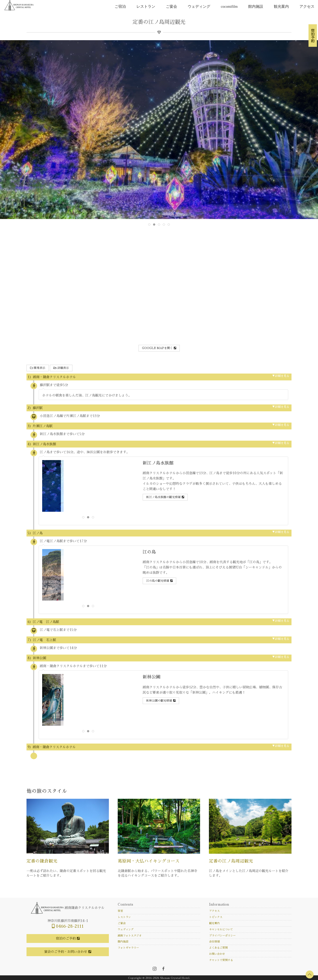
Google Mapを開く (157, 348)
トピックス (216, 917)
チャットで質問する (221, 960)
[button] (310, 974)
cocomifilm (229, 7)
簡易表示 (38, 368)
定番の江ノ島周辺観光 (231, 861)
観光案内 (281, 7)
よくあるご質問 (218, 948)
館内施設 (256, 7)
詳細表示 (61, 368)
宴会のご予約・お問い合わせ (66, 952)
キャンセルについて (221, 929)
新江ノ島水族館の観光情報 (163, 497)
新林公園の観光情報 (159, 701)
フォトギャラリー (128, 948)
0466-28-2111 (68, 926)
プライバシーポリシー (222, 936)
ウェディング (199, 7)
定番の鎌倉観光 (42, 861)
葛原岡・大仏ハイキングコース (149, 861)
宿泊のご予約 (66, 938)
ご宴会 (171, 7)
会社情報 (214, 942)
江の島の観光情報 (158, 581)
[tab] (149, 225)
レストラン (146, 7)
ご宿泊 (120, 7)
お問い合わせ (217, 954)
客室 (120, 911)
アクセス (307, 7)
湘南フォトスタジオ (130, 936)
